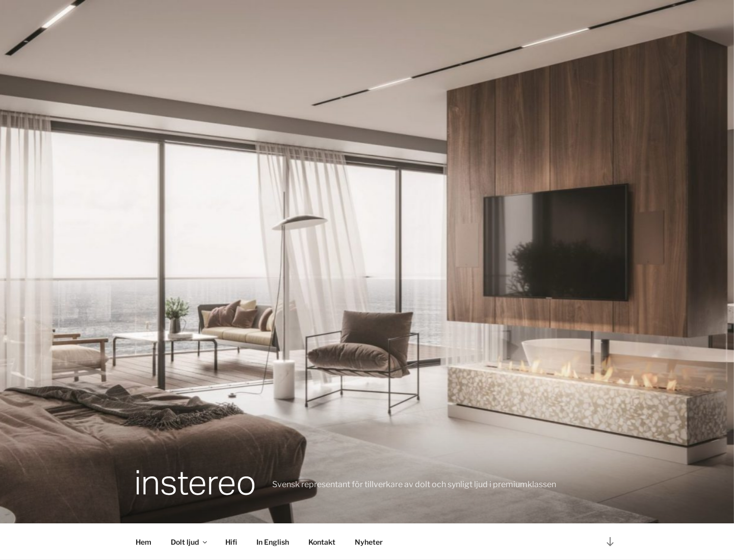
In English (273, 542)
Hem (143, 542)
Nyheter (369, 542)
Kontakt (322, 542)
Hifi (231, 542)
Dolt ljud (190, 542)
